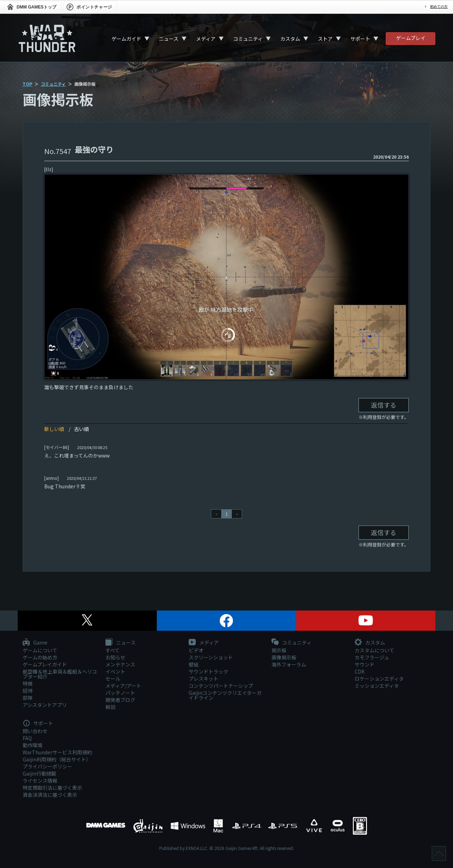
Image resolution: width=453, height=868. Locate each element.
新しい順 (54, 429)
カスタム (290, 39)
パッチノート (120, 693)
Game (35, 643)
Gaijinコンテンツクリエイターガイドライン (225, 695)
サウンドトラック (208, 671)
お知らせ (115, 657)
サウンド (365, 664)
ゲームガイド (126, 39)
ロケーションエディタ (379, 679)
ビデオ (196, 650)
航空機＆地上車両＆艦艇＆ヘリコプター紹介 (60, 674)
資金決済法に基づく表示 (50, 795)
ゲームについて (40, 650)
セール (113, 679)
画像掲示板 (284, 657)
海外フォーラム (289, 664)
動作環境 (33, 745)
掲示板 (279, 650)
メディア (206, 39)
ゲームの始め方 (40, 657)
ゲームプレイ (411, 38)
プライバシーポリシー (47, 766)
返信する (384, 405)
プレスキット (203, 679)
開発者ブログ (120, 700)
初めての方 (439, 7)
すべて (113, 650)
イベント (115, 671)
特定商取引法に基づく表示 (52, 788)
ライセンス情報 (40, 781)
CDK (360, 671)
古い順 (81, 429)
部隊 (28, 698)
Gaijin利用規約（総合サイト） (57, 759)
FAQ (27, 738)
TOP (27, 84)
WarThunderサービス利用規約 (57, 752)
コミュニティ (248, 39)
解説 (110, 707)
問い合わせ (35, 731)
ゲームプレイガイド (45, 664)
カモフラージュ (372, 657)
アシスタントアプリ (45, 705)
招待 (28, 691)
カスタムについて (374, 650)
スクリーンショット (211, 657)
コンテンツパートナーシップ (221, 686)
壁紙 (194, 664)
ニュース (169, 39)
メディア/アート (123, 686)
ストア (325, 39)
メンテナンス (120, 664)
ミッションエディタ (377, 686)
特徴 (28, 683)
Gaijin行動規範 (39, 773)
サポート (360, 39)
